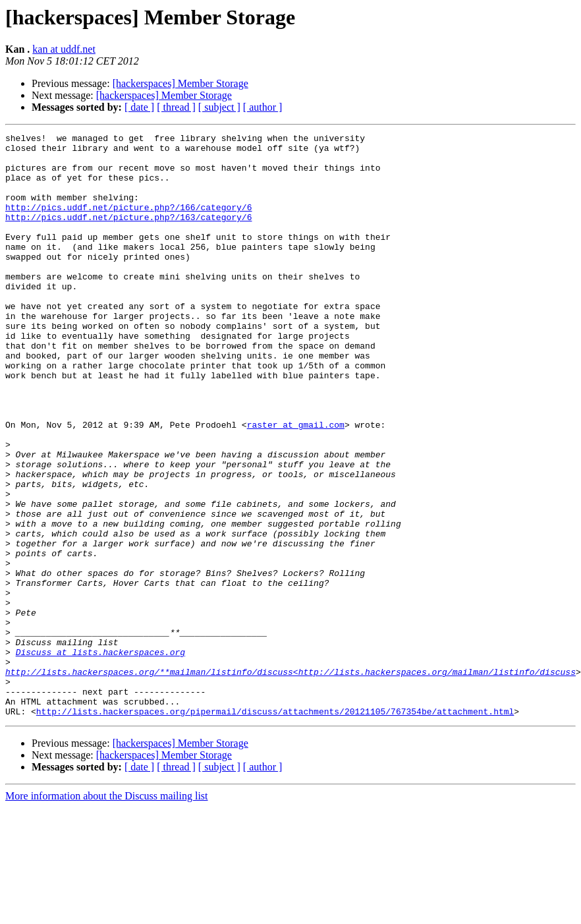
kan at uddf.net (64, 49)
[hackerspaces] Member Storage (180, 83)
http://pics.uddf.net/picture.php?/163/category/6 (128, 235)
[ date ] (139, 107)
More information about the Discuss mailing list (107, 912)
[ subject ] (219, 107)
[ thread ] (176, 107)
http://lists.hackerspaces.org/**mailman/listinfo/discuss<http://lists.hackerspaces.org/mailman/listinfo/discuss (290, 780)
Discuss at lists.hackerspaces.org (100, 757)
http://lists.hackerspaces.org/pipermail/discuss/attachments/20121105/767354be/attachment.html (275, 828)
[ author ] (263, 107)
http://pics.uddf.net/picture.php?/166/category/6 (128, 223)
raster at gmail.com (296, 484)
